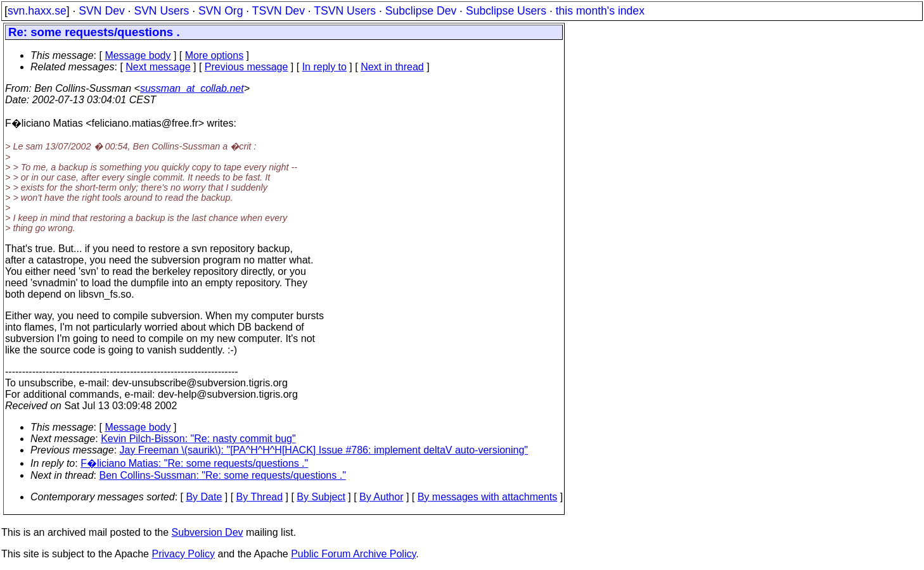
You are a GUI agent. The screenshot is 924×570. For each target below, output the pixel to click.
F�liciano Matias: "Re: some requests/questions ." (194, 463)
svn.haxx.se (37, 11)
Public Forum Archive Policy (353, 554)
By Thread (260, 497)
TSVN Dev (279, 11)
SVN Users (161, 11)
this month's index (600, 11)
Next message (158, 67)
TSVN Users (345, 11)
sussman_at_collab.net (192, 88)
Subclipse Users (506, 11)
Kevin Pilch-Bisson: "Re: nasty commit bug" (198, 439)
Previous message (247, 67)
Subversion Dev (208, 532)
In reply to (324, 67)
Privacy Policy (183, 554)
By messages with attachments (488, 497)
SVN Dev (101, 11)
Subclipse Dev (421, 11)
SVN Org (221, 11)
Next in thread (392, 67)
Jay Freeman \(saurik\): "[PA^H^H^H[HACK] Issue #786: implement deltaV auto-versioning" (324, 450)
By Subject (321, 497)
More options (215, 55)
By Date (204, 497)
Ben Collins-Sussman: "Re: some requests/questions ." (223, 475)
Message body (138, 55)
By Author (381, 497)
